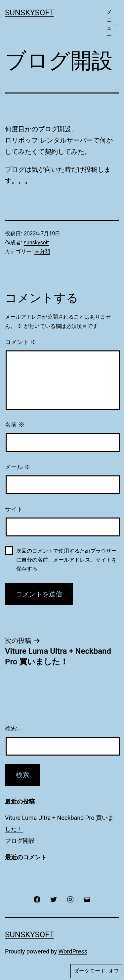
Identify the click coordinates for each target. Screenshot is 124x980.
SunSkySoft (30, 13)
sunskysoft (36, 243)
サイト (14, 509)
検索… (13, 728)
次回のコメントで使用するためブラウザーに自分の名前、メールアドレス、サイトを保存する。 (66, 560)
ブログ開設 (20, 841)
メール (18, 467)
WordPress (73, 951)
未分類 (42, 251)
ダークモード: (96, 971)
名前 (15, 425)
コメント (21, 342)
